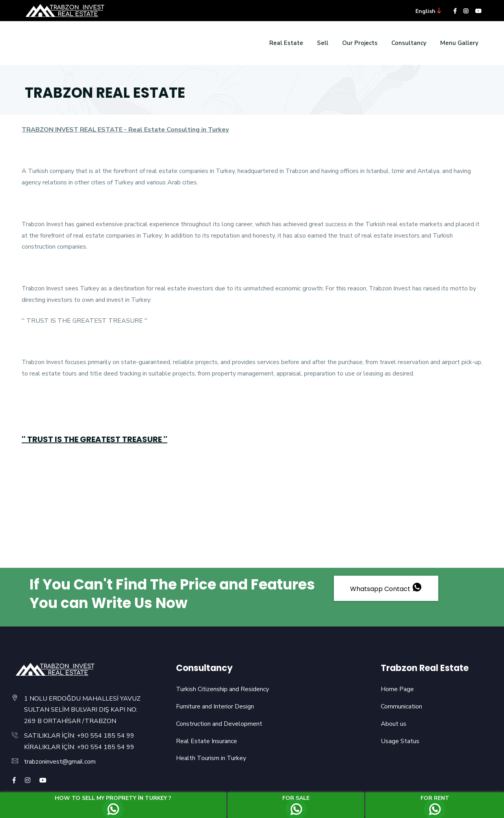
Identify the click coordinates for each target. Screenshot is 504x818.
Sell (323, 43)
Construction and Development (219, 724)
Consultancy (409, 43)
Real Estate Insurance (207, 741)
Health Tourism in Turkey (211, 758)
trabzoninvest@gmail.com (60, 762)
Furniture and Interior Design (215, 706)
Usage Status (400, 741)
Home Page (397, 689)
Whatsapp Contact (386, 588)
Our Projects (360, 43)
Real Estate (286, 43)
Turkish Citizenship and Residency (222, 689)
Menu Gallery (459, 43)
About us (394, 724)
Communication (401, 706)
